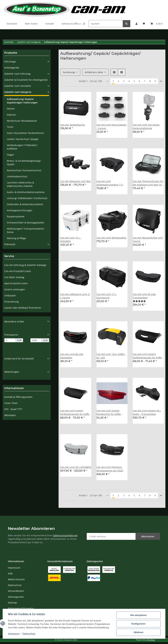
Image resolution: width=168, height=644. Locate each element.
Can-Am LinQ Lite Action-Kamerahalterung (146, 126)
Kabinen (11, 115)
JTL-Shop (151, 640)
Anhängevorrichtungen (20, 210)
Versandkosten (16, 591)
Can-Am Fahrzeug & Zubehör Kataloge (25, 265)
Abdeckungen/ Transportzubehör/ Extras (26, 230)
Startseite (12, 24)
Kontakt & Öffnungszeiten (18, 397)
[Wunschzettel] (144, 24)
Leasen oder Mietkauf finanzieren (23, 308)
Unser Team (11, 403)
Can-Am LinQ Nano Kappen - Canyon (112, 126)
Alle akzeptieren (138, 615)
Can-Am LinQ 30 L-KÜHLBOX (76, 467)
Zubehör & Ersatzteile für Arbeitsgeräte (26, 80)
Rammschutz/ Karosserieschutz (24, 170)
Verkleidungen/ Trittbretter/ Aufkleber (22, 147)
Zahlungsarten (16, 597)
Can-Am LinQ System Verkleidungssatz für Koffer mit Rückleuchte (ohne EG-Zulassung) (148, 356)
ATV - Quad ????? (13, 409)
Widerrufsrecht (16, 579)
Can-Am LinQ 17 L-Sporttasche (107, 296)
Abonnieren (148, 536)
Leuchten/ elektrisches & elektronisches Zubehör (20, 184)
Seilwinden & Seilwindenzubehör (25, 204)
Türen (10, 127)
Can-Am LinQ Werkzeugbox (111, 238)
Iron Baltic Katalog (14, 277)
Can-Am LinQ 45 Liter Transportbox (144, 296)
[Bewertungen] (139, 301)
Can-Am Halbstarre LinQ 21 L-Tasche (75, 296)
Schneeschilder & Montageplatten (26, 223)
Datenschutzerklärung (65, 535)
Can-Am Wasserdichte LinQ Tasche (148, 239)
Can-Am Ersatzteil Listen (18, 271)
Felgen (10, 155)
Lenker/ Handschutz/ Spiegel (23, 139)
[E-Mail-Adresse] (111, 536)
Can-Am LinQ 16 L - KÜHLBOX (71, 239)
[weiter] (161, 81)
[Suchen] (106, 24)
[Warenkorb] (157, 24)
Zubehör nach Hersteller (18, 86)
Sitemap (12, 603)
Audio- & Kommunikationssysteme (26, 192)
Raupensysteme (16, 216)
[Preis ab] (10, 340)
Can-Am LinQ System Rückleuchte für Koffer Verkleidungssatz (109, 412)
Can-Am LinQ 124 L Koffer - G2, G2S (111, 356)
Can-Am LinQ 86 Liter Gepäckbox (72, 356)
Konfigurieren (138, 624)
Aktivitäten (10, 415)
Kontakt (50, 24)
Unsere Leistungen (15, 289)
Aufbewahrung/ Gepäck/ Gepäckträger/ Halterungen (22, 101)
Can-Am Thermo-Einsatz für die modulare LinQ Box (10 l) (148, 183)
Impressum (14, 634)
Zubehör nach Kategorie (18, 92)
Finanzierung (11, 302)
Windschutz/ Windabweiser (22, 121)
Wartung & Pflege (16, 238)
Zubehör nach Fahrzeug (17, 74)
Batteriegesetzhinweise (21, 608)
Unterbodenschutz (17, 176)
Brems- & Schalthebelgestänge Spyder (24, 163)
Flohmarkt (10, 244)
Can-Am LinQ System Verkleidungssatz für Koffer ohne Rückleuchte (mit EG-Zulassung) (75, 412)
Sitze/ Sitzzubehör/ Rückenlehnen (25, 133)
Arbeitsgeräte (12, 68)
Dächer (11, 109)
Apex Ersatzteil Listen (16, 283)
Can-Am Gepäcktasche (73, 125)
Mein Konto (31, 24)
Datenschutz (29, 634)
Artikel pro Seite (94, 72)
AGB (10, 573)
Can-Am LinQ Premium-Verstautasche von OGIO (110, 469)
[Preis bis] (36, 340)
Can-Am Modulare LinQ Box (75, 181)
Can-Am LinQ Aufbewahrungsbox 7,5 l (110, 183)
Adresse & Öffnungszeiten (76, 24)
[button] (136, 24)
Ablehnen (138, 632)
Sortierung (69, 72)
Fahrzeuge (10, 62)
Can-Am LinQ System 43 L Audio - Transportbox (147, 412)
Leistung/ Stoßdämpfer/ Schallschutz (27, 198)
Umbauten (10, 295)
